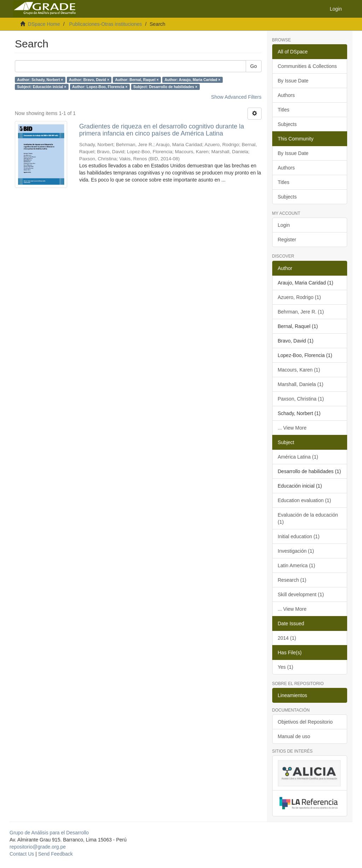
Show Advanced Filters (236, 97)
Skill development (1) (301, 594)
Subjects (287, 124)
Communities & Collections (307, 66)
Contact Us (22, 854)
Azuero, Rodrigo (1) (299, 297)
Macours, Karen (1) (299, 370)
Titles (284, 110)
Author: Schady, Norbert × (40, 80)
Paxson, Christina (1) (301, 399)
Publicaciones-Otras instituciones (105, 24)
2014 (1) (287, 638)
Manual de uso (294, 736)
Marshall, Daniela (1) (301, 384)
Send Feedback (56, 854)
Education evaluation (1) (305, 500)
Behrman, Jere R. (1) (301, 312)
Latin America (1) (297, 565)
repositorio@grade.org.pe (38, 847)
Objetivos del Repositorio (305, 722)
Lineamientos (293, 695)
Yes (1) (286, 667)
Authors (286, 95)
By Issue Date (293, 81)
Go (254, 66)
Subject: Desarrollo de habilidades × (165, 87)
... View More (292, 428)
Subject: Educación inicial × (42, 87)
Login (284, 225)
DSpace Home (44, 24)
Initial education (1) (299, 536)
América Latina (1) (298, 457)
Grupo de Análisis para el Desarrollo (49, 833)
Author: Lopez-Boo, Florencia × (100, 87)
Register (287, 240)
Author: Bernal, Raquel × (137, 80)
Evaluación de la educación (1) (308, 518)
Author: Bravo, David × (89, 80)
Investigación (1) (296, 551)
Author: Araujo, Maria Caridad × (192, 80)
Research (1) (292, 580)
